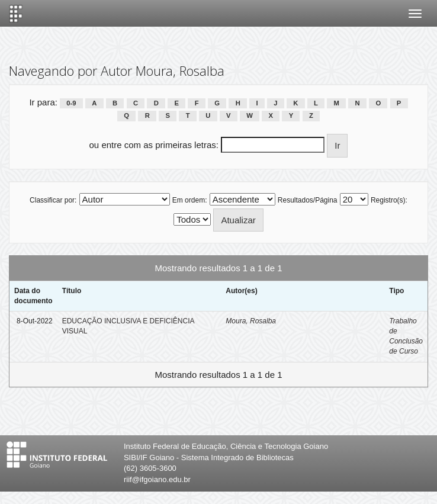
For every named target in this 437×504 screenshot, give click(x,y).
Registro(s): (389, 200)
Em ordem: (190, 200)
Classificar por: (53, 200)
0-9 (71, 103)
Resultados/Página (308, 200)
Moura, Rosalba (251, 321)
